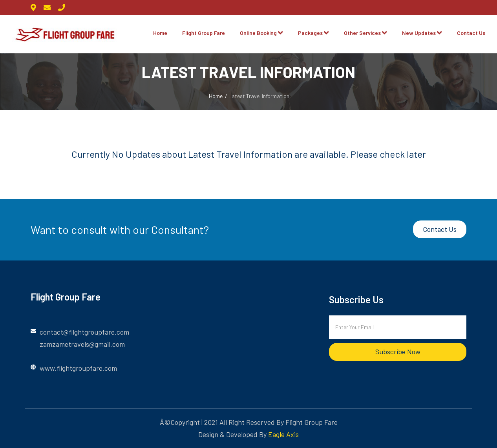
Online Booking (258, 33)
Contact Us (471, 33)
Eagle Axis (283, 434)
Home (160, 33)
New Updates (419, 33)
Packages (310, 33)
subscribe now (398, 351)
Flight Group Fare (204, 33)
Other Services (362, 33)
